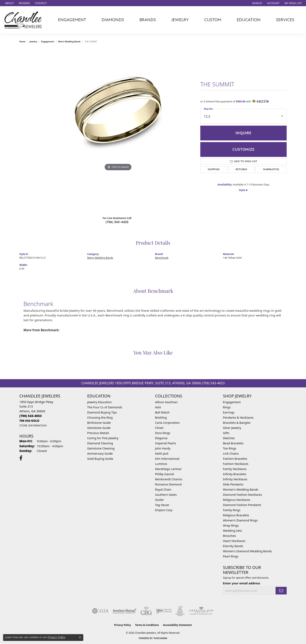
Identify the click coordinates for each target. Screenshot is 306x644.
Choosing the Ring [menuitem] (100, 418)
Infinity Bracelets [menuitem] (235, 474)
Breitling (161, 418)
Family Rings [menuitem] (232, 510)
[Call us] (29, 421)
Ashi (158, 407)
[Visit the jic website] (180, 611)
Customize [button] (243, 149)
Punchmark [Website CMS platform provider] (161, 638)
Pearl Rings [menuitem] (231, 556)
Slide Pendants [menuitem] (233, 484)
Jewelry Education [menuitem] (99, 402)
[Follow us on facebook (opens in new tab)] (21, 458)
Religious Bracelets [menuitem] (236, 515)
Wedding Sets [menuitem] (232, 531)
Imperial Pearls (166, 443)
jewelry (33, 42)
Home (22, 42)
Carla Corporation (167, 423)
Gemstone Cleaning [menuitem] (101, 448)
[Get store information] (33, 426)
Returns (241, 170)
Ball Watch (162, 412)
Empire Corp (164, 510)
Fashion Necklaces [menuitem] (236, 464)
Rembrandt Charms (169, 479)
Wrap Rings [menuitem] (231, 525)
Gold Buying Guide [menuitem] (100, 459)
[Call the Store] (31, 416)
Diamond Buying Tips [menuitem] (102, 412)
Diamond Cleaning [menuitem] (100, 443)
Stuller (159, 500)
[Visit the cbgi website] (146, 611)
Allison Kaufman (166, 402)
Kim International (167, 459)
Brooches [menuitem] (229, 536)
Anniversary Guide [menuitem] (100, 453)
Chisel (159, 428)
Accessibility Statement (177, 625)
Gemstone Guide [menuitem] (99, 428)
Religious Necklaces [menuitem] (237, 500)
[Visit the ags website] (201, 611)
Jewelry (180, 20)
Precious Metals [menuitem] (98, 433)
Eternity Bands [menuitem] (233, 546)
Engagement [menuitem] (232, 402)
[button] (257, 3)
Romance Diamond (168, 484)
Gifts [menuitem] (226, 433)
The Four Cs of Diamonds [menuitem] (105, 407)
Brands (148, 20)
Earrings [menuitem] (229, 412)
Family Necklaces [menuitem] (235, 469)
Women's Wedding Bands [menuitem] (241, 489)
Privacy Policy (123, 625)
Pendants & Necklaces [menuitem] (238, 418)
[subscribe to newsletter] (281, 591)
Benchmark (162, 258)
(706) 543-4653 (117, 222)
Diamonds (113, 20)
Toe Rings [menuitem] (230, 448)
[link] (9, 3)
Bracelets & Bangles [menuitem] (237, 423)
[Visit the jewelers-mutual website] (125, 611)
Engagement (72, 20)
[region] (118, 131)
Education (249, 20)
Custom (213, 20)
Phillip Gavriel (165, 474)
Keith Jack (162, 453)
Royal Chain (163, 489)
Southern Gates (166, 495)
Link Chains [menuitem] (231, 453)
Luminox (161, 464)
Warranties (271, 170)
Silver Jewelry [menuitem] (232, 428)
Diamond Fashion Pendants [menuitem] (242, 505)
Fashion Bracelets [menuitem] (235, 459)
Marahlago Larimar (168, 469)
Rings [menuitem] (227, 407)
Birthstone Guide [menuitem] (99, 423)
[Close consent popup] (80, 637)
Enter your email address (242, 583)
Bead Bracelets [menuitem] (233, 443)
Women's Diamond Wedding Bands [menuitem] (247, 551)
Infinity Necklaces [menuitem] (235, 479)
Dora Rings (163, 433)
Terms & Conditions (147, 625)
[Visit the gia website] (100, 611)
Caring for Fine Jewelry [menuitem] (103, 438)
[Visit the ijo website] (164, 611)
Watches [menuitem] (229, 438)
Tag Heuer (162, 505)
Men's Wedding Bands (69, 42)
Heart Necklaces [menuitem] (234, 541)
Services (285, 20)
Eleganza (161, 438)
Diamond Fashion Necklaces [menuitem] (242, 495)
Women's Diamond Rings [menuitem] (240, 520)
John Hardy (163, 448)
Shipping (214, 170)
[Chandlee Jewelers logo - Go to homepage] (24, 20)
